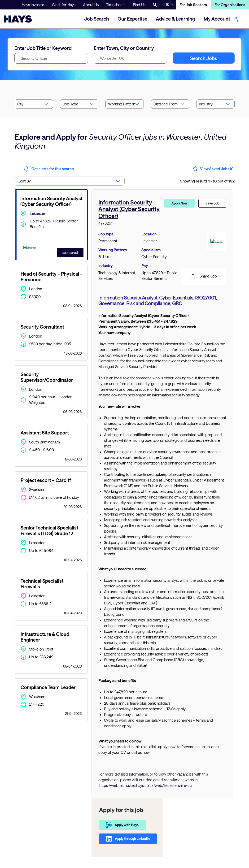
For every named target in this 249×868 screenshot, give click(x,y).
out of (207, 181)
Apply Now (179, 203)
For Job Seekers (193, 5)
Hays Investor (33, 5)
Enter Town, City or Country (124, 48)
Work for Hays (64, 5)
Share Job (203, 277)
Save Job (212, 203)
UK (167, 5)
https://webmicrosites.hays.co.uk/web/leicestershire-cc (146, 785)
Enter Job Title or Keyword (43, 48)
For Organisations (230, 5)
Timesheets (116, 5)
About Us (91, 5)
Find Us (139, 5)
